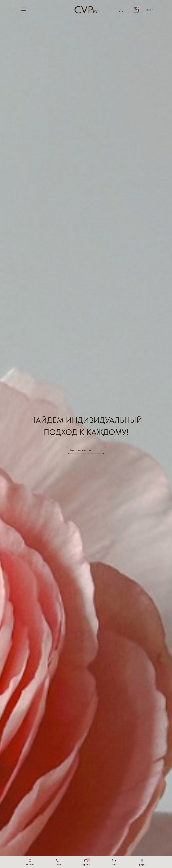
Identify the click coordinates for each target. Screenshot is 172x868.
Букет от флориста (83, 450)
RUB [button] (150, 10)
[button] (142, 862)
